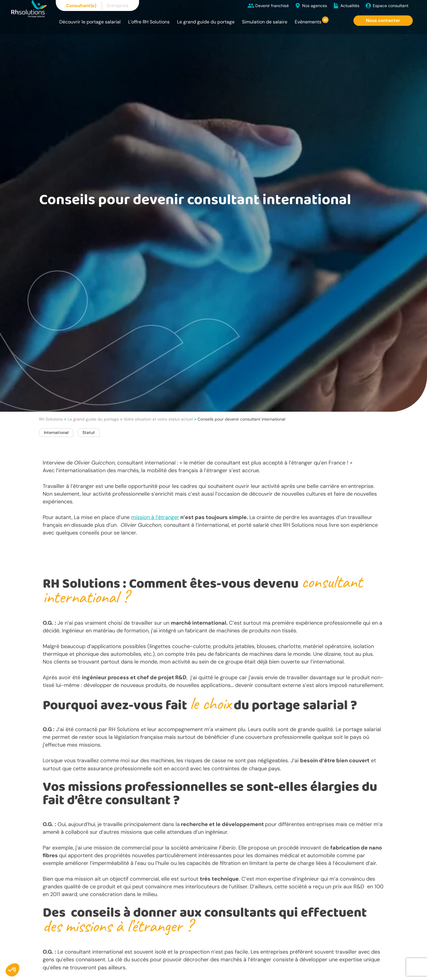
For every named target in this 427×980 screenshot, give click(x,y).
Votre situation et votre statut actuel (158, 419)
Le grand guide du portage (206, 22)
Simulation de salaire (265, 22)
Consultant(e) (81, 6)
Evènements (308, 22)
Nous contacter (383, 20)
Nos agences (315, 6)
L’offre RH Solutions (149, 22)
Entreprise (118, 6)
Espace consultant (391, 6)
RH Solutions (51, 419)
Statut (89, 432)
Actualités (350, 6)
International (56, 432)
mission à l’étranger (155, 517)
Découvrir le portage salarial (90, 22)
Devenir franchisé (272, 6)
